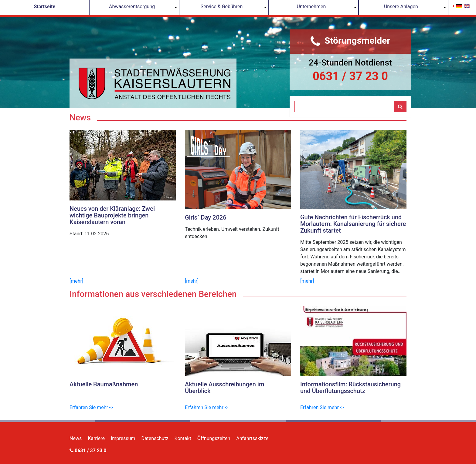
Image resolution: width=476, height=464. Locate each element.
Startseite (44, 7)
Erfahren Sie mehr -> (91, 407)
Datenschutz (155, 438)
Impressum (123, 438)
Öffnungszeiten (214, 438)
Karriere (96, 438)
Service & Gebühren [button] (222, 7)
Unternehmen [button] (311, 7)
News (76, 438)
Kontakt (183, 438)
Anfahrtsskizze (252, 438)
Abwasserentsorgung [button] (132, 7)
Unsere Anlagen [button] (401, 7)
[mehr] (76, 281)
